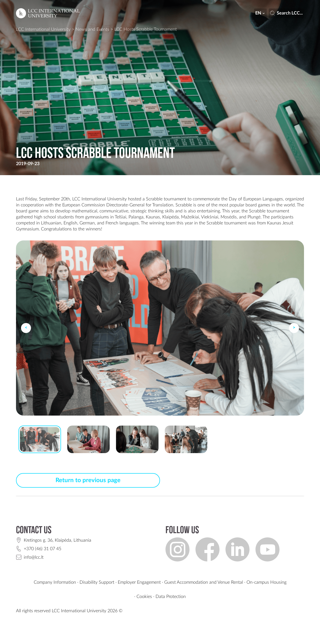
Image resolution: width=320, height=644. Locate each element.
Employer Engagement (139, 582)
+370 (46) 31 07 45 (42, 549)
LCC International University (43, 30)
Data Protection (171, 597)
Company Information (55, 582)
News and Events (92, 30)
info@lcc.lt (34, 557)
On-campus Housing (266, 582)
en (260, 13)
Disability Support (97, 582)
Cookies (144, 597)
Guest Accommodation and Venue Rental (204, 582)
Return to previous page (88, 480)
